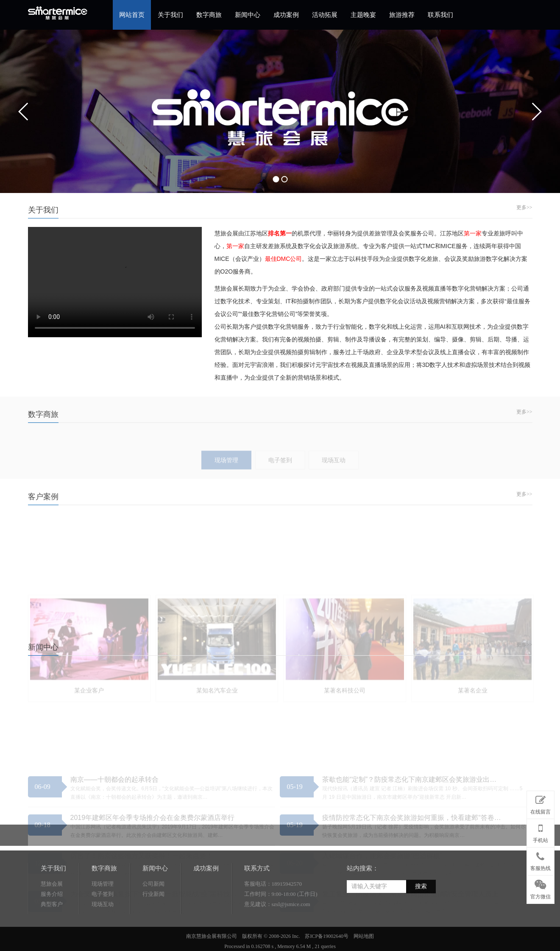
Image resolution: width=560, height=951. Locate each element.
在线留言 (540, 803)
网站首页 (132, 15)
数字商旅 (209, 15)
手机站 (540, 831)
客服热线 (540, 860)
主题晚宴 (363, 15)
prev (24, 112)
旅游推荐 (402, 15)
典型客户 (52, 933)
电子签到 (103, 922)
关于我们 (170, 15)
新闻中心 (248, 15)
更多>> (524, 207)
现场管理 (103, 912)
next (536, 112)
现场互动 (103, 933)
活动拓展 (325, 15)
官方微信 (540, 888)
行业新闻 (153, 922)
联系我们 (440, 15)
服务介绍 (52, 922)
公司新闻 (153, 912)
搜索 (421, 915)
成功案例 (286, 15)
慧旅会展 (52, 912)
